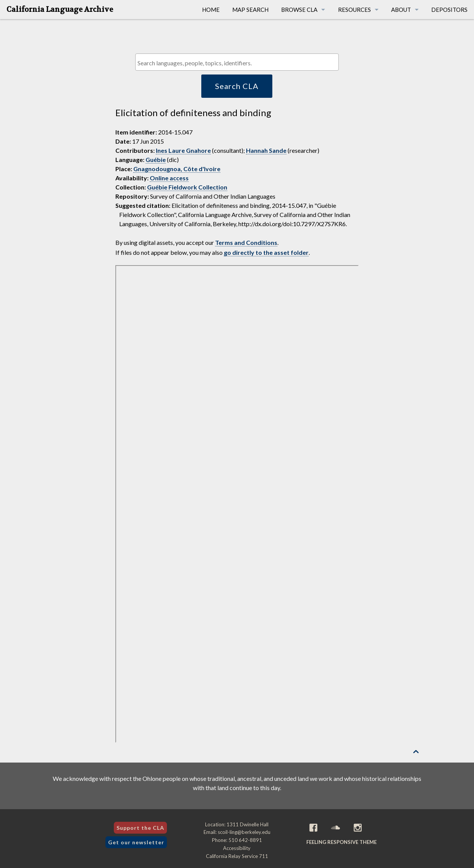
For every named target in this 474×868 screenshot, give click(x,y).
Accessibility (237, 848)
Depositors (449, 10)
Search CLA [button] (237, 86)
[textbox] (239, 63)
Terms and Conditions (246, 242)
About (401, 10)
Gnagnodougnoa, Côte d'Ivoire (177, 169)
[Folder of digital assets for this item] (237, 504)
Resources (354, 10)
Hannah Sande (266, 150)
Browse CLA (299, 10)
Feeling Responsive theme (341, 842)
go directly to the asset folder (266, 252)
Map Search (250, 10)
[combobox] (237, 62)
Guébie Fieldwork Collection (187, 187)
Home (211, 10)
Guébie (156, 160)
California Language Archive (60, 10)
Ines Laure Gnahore (183, 150)
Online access (169, 178)
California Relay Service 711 (237, 856)
